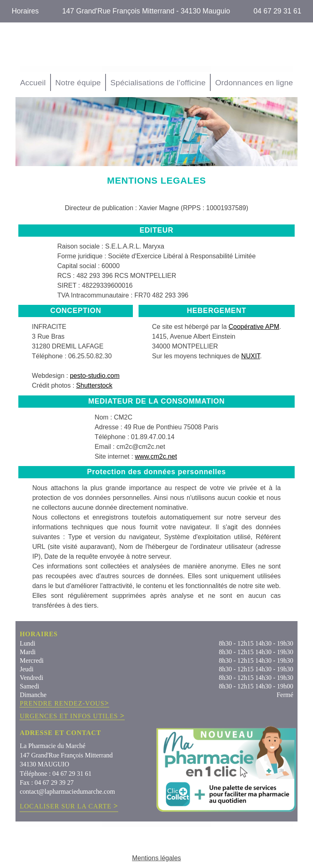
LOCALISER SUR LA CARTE (69, 806)
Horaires (25, 11)
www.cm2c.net (156, 456)
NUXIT (251, 356)
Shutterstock (94, 385)
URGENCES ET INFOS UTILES (72, 716)
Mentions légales (156, 858)
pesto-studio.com (95, 376)
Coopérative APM (254, 327)
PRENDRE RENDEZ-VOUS (64, 704)
